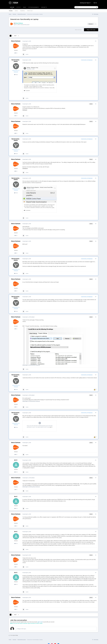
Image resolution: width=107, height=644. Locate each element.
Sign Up (95, 3)
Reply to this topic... (22, 622)
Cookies (59, 640)
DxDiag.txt (25, 106)
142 (16, 53)
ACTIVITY (19, 7)
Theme (54, 640)
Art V (16, 453)
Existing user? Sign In (85, 3)
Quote (27, 54)
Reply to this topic (91, 30)
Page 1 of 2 (24, 36)
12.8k (16, 75)
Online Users (30, 11)
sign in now (40, 615)
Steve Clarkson (19, 23)
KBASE (25, 7)
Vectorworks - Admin (16, 61)
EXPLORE (12, 8)
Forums (11, 11)
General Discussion (25, 25)
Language (48, 640)
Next (15, 36)
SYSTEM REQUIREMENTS (34, 7)
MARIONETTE (44, 7)
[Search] (81, 7)
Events (16, 11)
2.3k (16, 465)
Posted (27, 41)
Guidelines (22, 11)
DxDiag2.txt (25, 165)
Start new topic (78, 30)
